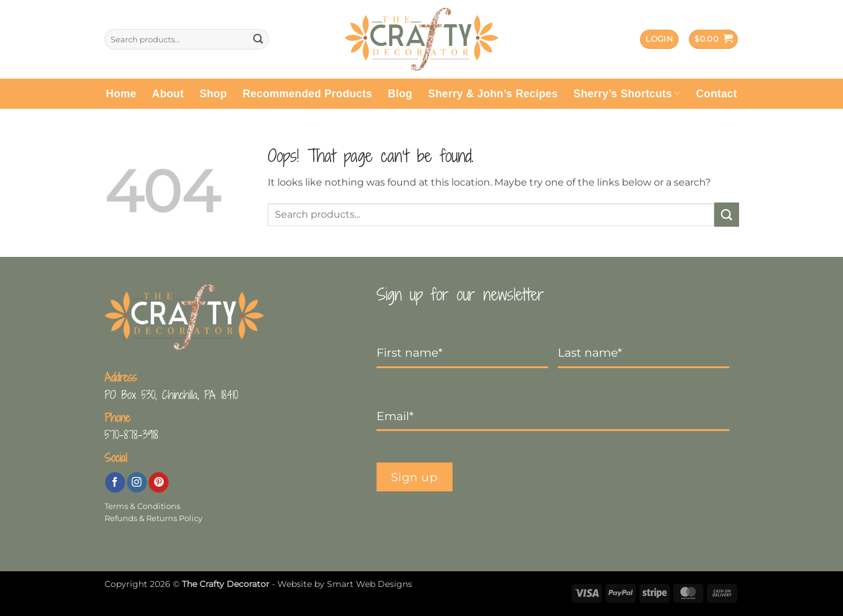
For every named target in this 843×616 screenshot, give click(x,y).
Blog (400, 94)
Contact (717, 94)
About (168, 94)
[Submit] (258, 39)
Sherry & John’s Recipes (493, 94)
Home (121, 94)
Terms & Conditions (142, 506)
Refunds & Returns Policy (153, 518)
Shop (213, 94)
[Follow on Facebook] (115, 482)
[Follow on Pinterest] (159, 482)
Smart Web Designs (370, 584)
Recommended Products (308, 94)
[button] (659, 40)
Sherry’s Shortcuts (627, 94)
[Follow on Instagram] (137, 482)
